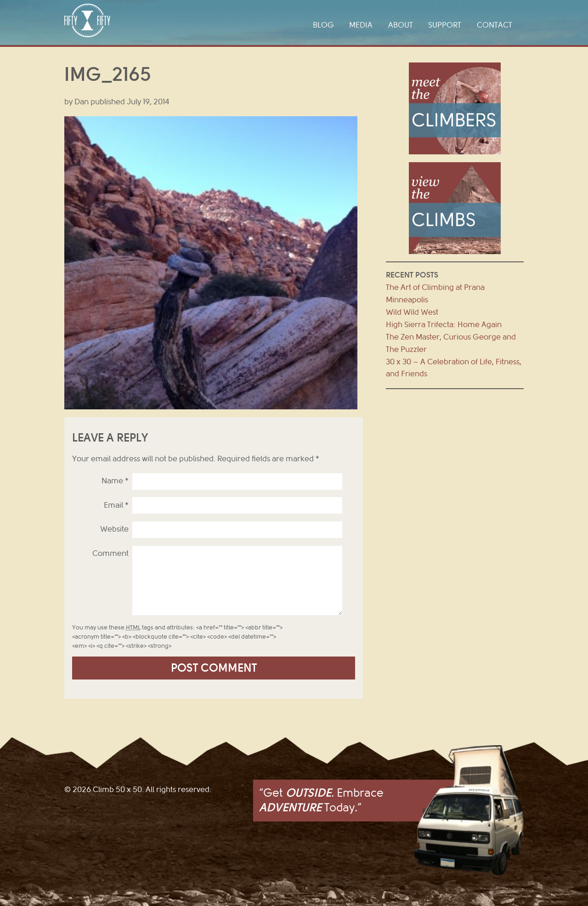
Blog (323, 25)
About (401, 25)
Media (361, 25)
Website (114, 529)
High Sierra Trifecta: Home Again (444, 325)
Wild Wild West (412, 312)
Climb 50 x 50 (87, 20)
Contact (495, 25)
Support (445, 25)
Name (115, 481)
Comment (110, 553)
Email (116, 505)
